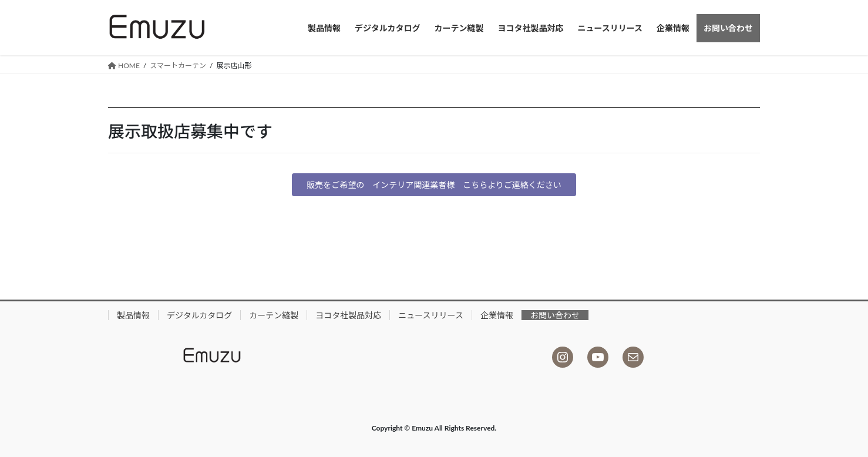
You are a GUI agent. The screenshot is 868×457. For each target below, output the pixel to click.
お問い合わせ (555, 315)
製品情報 (133, 315)
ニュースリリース (431, 315)
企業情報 (497, 315)
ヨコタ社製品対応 (348, 315)
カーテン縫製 (274, 315)
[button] (434, 185)
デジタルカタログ (199, 315)
